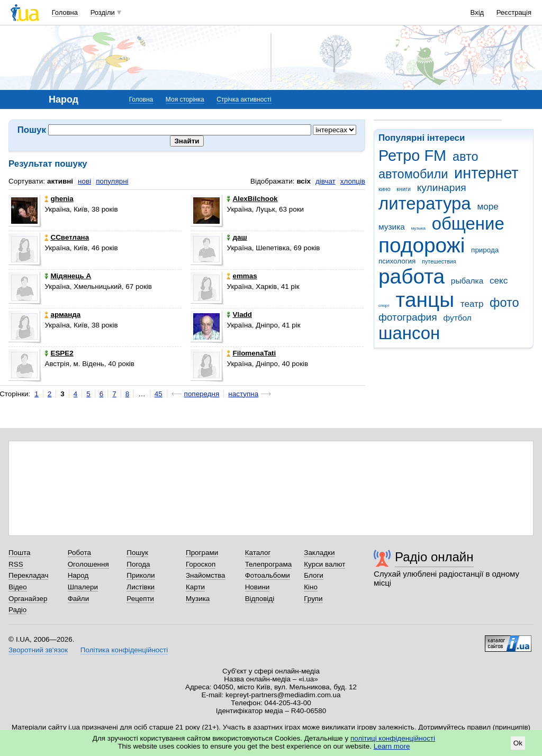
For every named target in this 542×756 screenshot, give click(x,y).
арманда (62, 315)
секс (499, 281)
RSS (16, 564)
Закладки (319, 553)
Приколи (141, 575)
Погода (138, 564)
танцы (425, 300)
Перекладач (28, 575)
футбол (457, 318)
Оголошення (88, 564)
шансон (409, 333)
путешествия (439, 261)
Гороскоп (201, 564)
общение (468, 224)
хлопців (353, 181)
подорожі (422, 245)
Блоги (314, 575)
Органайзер (28, 599)
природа (485, 250)
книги (404, 189)
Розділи (103, 12)
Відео (18, 587)
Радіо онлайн (434, 557)
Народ (78, 575)
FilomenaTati (251, 353)
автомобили (413, 174)
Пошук (137, 553)
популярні (112, 181)
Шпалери (83, 587)
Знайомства (206, 575)
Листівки (141, 587)
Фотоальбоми (268, 575)
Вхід (477, 12)
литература (425, 203)
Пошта (19, 553)
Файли (79, 599)
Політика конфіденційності (124, 650)
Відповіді (260, 599)
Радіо (17, 610)
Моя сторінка (185, 99)
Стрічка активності (244, 99)
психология (397, 261)
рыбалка (467, 281)
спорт (384, 306)
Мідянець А (68, 276)
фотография (408, 317)
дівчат (326, 181)
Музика (198, 599)
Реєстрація (514, 12)
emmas (242, 276)
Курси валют (324, 564)
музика (392, 227)
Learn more (392, 746)
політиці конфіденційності (393, 738)
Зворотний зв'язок (38, 650)
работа (412, 276)
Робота (79, 553)
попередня (202, 394)
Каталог (258, 553)
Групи (313, 599)
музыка (418, 228)
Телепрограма (269, 564)
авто (466, 157)
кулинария (442, 188)
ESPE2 (59, 353)
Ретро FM (412, 156)
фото (504, 303)
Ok (518, 743)
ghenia (59, 199)
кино (385, 189)
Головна (65, 12)
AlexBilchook (252, 199)
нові (84, 181)
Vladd (239, 315)
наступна (243, 394)
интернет (486, 173)
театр (472, 304)
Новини (258, 587)
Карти (195, 587)
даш (237, 237)
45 (159, 394)
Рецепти (140, 599)
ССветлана (67, 237)
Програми (202, 553)
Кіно (311, 587)
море (487, 207)
